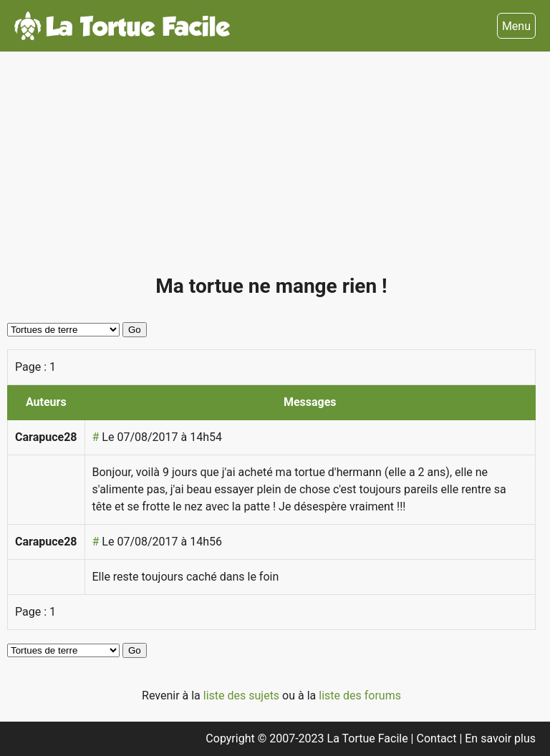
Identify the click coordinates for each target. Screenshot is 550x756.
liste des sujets (243, 696)
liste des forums (360, 696)
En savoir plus (500, 738)
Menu (516, 26)
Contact (438, 738)
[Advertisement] (271, 169)
